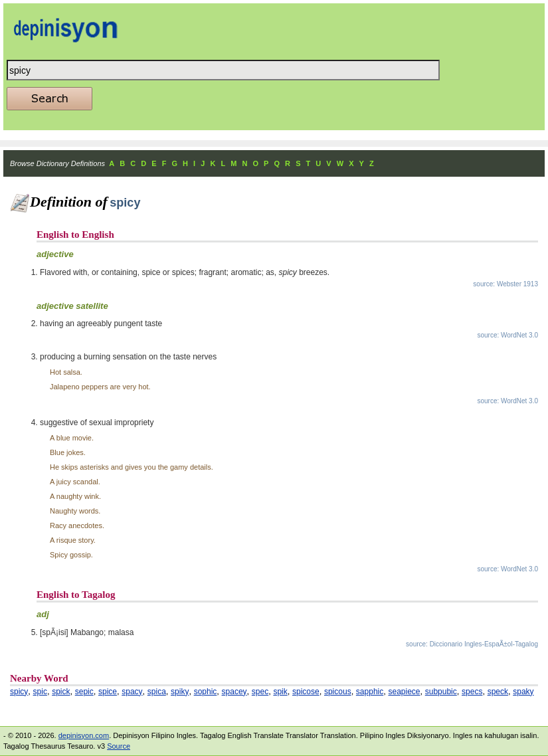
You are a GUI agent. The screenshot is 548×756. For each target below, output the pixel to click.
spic (40, 692)
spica (157, 692)
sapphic (370, 692)
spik (280, 692)
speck (498, 692)
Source (119, 746)
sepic (84, 692)
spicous (338, 692)
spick (61, 692)
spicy (19, 692)
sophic (206, 692)
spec (260, 692)
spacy (132, 692)
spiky (180, 692)
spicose (306, 692)
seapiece (404, 692)
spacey (234, 692)
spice (108, 692)
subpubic (441, 692)
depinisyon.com (84, 735)
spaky (523, 692)
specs (472, 692)
